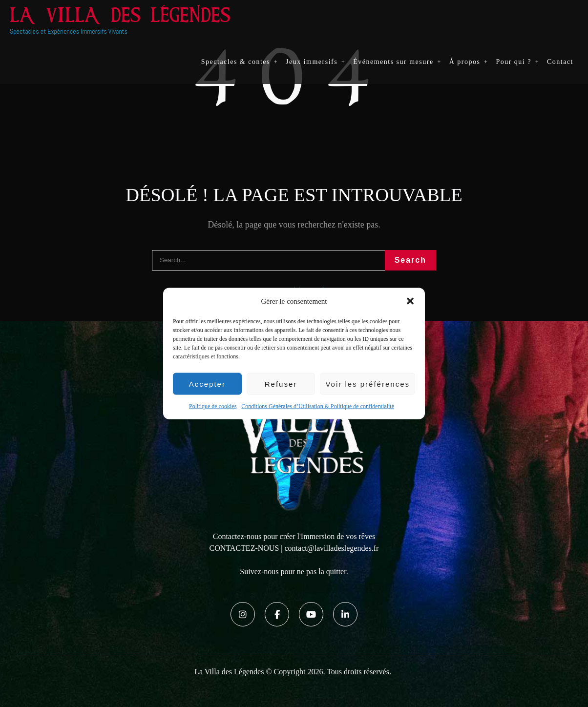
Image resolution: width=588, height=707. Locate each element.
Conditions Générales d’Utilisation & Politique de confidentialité (318, 406)
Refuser (281, 384)
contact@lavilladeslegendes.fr (332, 548)
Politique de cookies (213, 406)
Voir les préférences (367, 384)
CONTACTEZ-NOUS (244, 548)
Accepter (207, 384)
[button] (410, 301)
